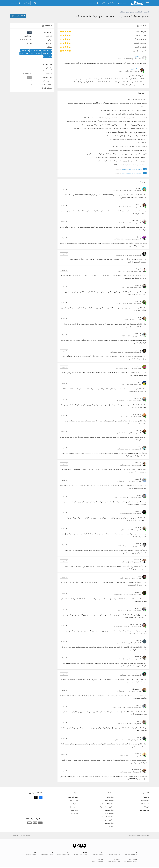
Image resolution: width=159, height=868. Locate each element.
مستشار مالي (47, 70)
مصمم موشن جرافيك (134, 191)
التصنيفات (111, 826)
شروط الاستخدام (144, 807)
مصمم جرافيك (136, 336)
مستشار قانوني (135, 740)
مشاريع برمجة (109, 800)
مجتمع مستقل (74, 807)
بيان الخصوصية (144, 810)
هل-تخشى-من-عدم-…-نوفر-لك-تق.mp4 (132, 169)
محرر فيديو (137, 271)
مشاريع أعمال (109, 797)
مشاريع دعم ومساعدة (107, 820)
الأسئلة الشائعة (145, 800)
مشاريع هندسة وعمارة (107, 807)
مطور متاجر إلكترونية (134, 304)
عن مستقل (146, 797)
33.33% (29, 77)
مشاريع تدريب (109, 823)
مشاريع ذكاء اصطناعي (107, 804)
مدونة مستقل (74, 810)
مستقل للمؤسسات (73, 797)
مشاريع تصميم (109, 810)
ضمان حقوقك (145, 804)
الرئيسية (146, 12)
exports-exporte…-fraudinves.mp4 (132, 173)
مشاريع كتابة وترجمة (107, 817)
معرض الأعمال (74, 804)
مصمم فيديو (136, 433)
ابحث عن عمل (74, 800)
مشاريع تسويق (109, 813)
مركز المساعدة (74, 813)
